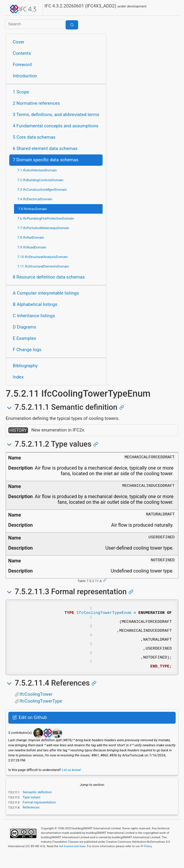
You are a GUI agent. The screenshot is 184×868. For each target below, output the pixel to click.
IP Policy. (146, 859)
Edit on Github (30, 730)
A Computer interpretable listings (46, 293)
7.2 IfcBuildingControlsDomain (40, 180)
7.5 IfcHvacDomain (33, 209)
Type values (31, 810)
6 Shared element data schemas (45, 148)
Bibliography (25, 366)
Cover (19, 42)
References (31, 820)
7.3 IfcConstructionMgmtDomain (42, 190)
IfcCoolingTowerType (41, 714)
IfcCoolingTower (36, 707)
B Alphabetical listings (35, 304)
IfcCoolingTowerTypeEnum (104, 614)
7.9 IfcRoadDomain (32, 247)
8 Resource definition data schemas (49, 277)
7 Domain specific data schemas (46, 160)
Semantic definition (37, 805)
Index (18, 377)
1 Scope (21, 92)
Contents (22, 53)
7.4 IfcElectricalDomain (35, 199)
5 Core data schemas (34, 137)
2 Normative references (36, 103)
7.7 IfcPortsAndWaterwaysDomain (43, 228)
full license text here (72, 859)
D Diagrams (24, 327)
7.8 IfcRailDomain (31, 237)
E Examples (24, 338)
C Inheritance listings (34, 316)
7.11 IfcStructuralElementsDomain (43, 266)
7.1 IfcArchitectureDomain (37, 170)
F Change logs (27, 350)
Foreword (22, 65)
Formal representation (39, 815)
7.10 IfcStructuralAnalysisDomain (42, 257)
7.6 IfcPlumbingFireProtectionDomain (46, 218)
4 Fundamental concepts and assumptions (56, 126)
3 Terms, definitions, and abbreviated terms (56, 115)
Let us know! (72, 782)
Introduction (25, 76)
